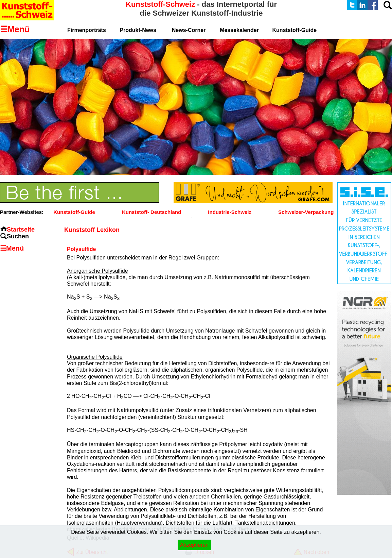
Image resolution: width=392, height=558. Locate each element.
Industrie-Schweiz (230, 212)
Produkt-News (138, 30)
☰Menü (12, 248)
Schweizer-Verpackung (306, 212)
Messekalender (239, 30)
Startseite (21, 230)
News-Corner (189, 30)
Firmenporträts (87, 30)
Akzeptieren (194, 545)
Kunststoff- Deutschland (152, 212)
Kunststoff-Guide (74, 212)
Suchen (18, 236)
